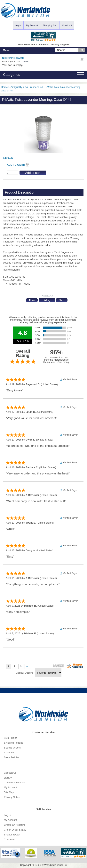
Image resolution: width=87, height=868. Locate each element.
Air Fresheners (33, 87)
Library (8, 778)
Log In (18, 25)
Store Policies (12, 757)
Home (4, 87)
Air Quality (16, 87)
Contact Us (10, 773)
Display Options (24, 673)
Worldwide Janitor (54, 865)
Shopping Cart (50, 25)
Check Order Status (15, 830)
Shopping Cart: (13, 58)
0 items (25, 61)
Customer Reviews (15, 783)
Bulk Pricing (11, 738)
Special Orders (12, 748)
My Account (32, 25)
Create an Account (14, 825)
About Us (9, 753)
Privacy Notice (12, 797)
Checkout (67, 25)
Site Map (9, 792)
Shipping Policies (14, 743)
